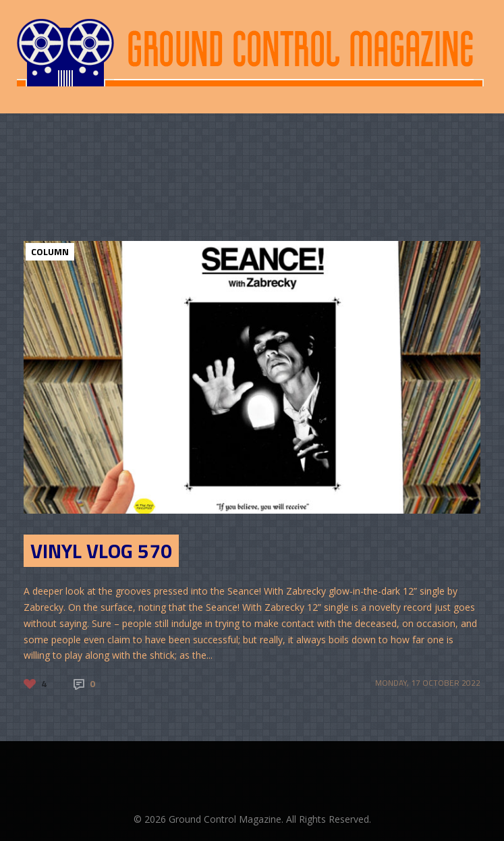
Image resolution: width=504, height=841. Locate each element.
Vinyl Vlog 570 (101, 551)
